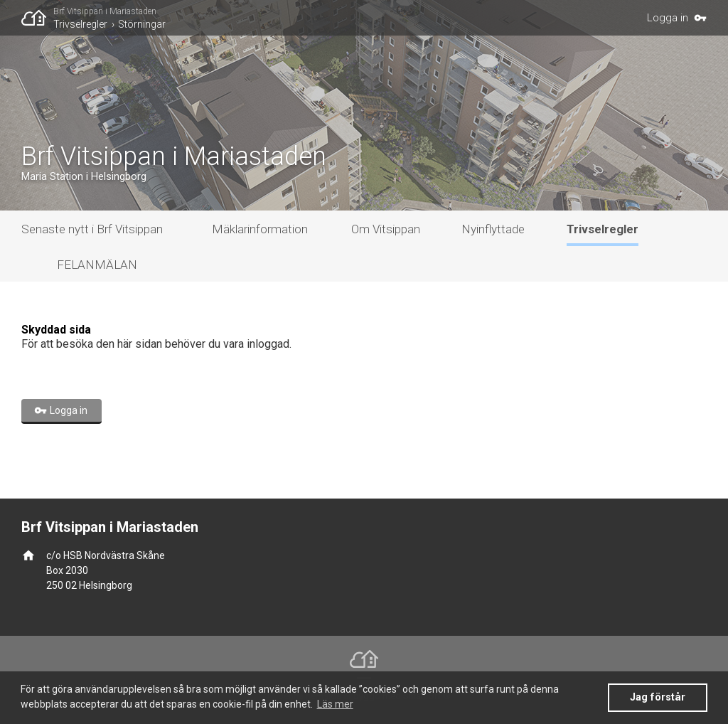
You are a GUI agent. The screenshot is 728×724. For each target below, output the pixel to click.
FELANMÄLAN (97, 265)
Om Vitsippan (386, 229)
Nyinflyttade (493, 229)
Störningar (142, 24)
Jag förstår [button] (658, 697)
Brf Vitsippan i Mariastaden (105, 11)
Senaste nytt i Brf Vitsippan (92, 229)
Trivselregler (80, 24)
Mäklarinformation (260, 229)
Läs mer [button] (335, 704)
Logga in (668, 18)
